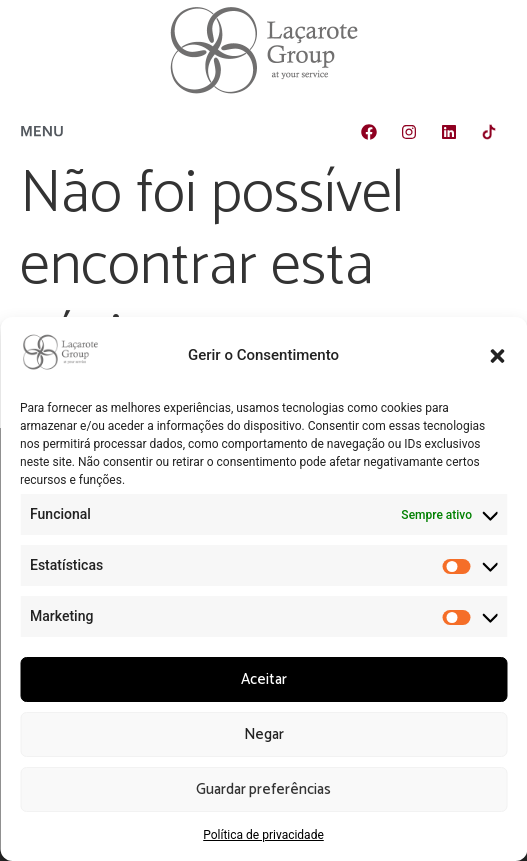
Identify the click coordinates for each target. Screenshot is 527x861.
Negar (264, 734)
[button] (497, 356)
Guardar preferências (263, 789)
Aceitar (264, 679)
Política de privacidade (263, 835)
